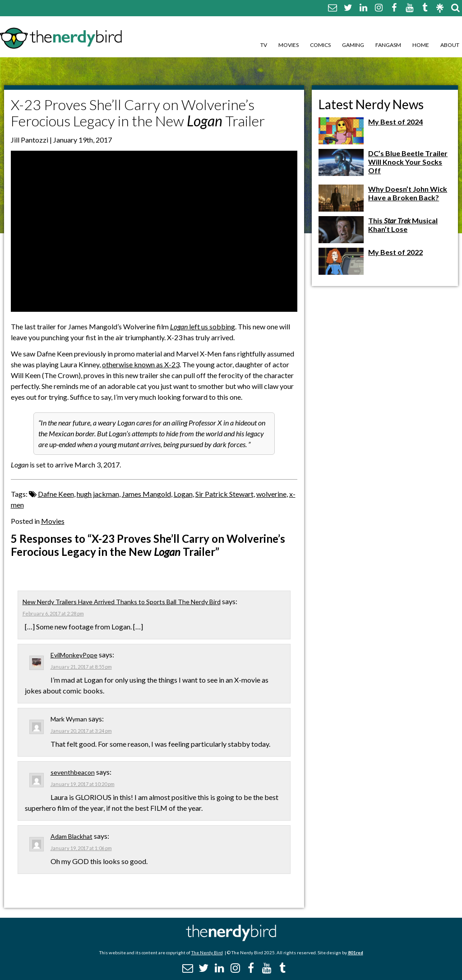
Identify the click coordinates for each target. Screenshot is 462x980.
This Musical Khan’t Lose (403, 225)
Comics (320, 45)
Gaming (353, 45)
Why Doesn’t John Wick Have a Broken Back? (408, 193)
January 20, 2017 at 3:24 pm (81, 731)
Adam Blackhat (72, 836)
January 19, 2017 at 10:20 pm (83, 784)
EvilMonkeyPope (74, 655)
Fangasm (388, 45)
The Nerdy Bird (207, 952)
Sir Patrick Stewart (224, 494)
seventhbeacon (73, 772)
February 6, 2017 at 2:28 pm (53, 613)
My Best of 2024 (395, 122)
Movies (289, 45)
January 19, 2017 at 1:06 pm (81, 848)
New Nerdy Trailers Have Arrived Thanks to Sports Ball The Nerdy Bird (122, 602)
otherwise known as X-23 (141, 364)
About (450, 45)
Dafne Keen (56, 494)
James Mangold (146, 494)
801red (356, 952)
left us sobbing (203, 326)
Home (421, 45)
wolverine (271, 494)
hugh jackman (98, 494)
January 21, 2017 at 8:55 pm (81, 667)
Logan (183, 494)
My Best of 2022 (395, 252)
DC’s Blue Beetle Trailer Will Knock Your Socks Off (408, 162)
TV (264, 45)
